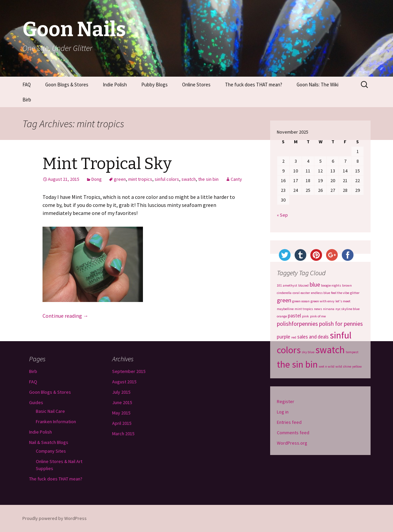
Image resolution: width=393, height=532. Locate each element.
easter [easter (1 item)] (305, 293)
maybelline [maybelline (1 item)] (285, 309)
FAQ (27, 85)
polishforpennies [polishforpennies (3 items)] (297, 324)
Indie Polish (115, 85)
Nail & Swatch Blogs (49, 442)
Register (286, 401)
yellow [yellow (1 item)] (357, 366)
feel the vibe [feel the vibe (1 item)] (340, 293)
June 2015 (122, 402)
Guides (36, 402)
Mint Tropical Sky (107, 164)
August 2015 (124, 382)
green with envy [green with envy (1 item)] (323, 301)
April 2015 (122, 423)
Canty (236, 179)
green (120, 179)
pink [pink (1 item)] (305, 316)
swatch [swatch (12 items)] (330, 350)
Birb (27, 100)
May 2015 (121, 413)
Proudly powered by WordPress (55, 518)
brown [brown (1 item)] (347, 285)
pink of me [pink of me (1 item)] (318, 316)
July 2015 (121, 392)
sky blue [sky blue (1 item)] (308, 352)
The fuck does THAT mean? (254, 85)
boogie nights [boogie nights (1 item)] (331, 285)
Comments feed (293, 433)
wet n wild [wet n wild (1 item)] (327, 366)
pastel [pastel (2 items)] (294, 316)
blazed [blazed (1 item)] (303, 285)
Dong (97, 179)
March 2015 (123, 434)
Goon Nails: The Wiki (318, 85)
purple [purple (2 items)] (284, 337)
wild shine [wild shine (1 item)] (343, 366)
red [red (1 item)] (294, 337)
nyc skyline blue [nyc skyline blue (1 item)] (347, 309)
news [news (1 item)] (318, 309)
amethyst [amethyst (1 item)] (290, 285)
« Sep (282, 215)
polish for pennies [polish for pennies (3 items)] (341, 324)
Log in (283, 412)
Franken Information (56, 422)
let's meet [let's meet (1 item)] (343, 301)
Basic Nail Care (50, 411)
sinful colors (167, 179)
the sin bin (208, 179)
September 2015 (129, 371)
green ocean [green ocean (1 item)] (301, 301)
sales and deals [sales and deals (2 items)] (313, 337)
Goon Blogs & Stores (67, 85)
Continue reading (65, 316)
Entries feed (289, 422)
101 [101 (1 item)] (279, 285)
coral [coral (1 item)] (296, 293)
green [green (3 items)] (284, 300)
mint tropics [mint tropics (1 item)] (304, 309)
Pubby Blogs (154, 85)
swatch (189, 179)
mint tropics (140, 179)
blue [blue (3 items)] (315, 285)
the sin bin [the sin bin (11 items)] (297, 364)
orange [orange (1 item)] (282, 316)
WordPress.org (292, 443)
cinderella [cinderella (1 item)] (284, 293)
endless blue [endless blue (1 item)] (321, 293)
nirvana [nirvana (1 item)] (329, 309)
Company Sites (51, 451)
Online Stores (196, 85)
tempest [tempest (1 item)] (352, 352)
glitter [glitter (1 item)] (355, 293)
